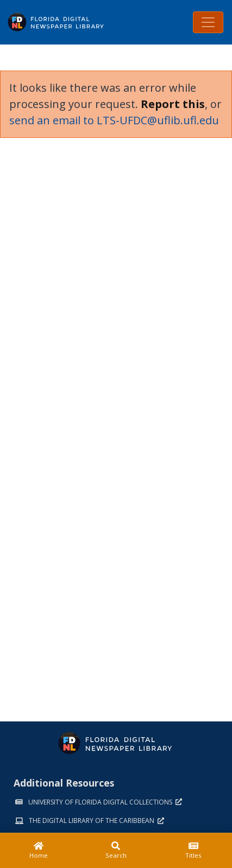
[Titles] (193, 851)
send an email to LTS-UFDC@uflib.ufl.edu (114, 120)
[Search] (116, 851)
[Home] (39, 851)
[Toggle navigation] (208, 22)
